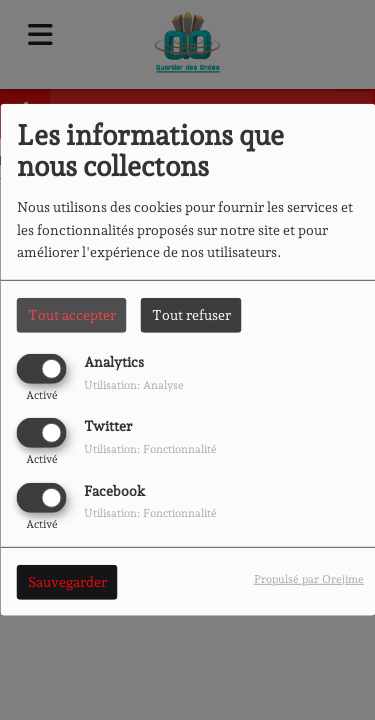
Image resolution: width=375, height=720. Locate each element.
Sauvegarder (67, 581)
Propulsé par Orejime (309, 578)
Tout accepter (72, 315)
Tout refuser (191, 315)
